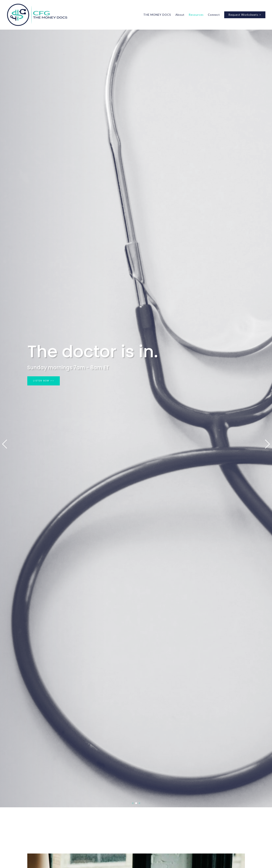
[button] (5, 444)
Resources (196, 15)
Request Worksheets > (245, 15)
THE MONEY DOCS (157, 15)
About (180, 15)
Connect (214, 15)
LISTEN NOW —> (45, 382)
